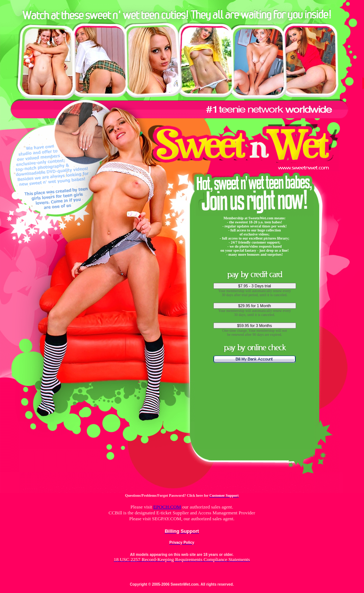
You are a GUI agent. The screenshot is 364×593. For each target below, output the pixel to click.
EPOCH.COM (167, 507)
